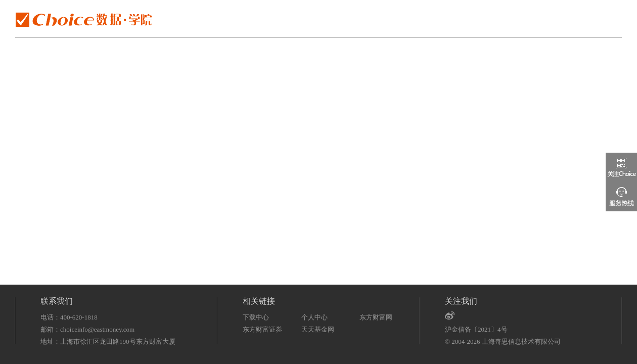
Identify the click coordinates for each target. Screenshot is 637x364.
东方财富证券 (262, 329)
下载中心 (256, 317)
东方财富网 (376, 317)
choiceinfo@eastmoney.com (97, 329)
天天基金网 (318, 329)
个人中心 (314, 317)
